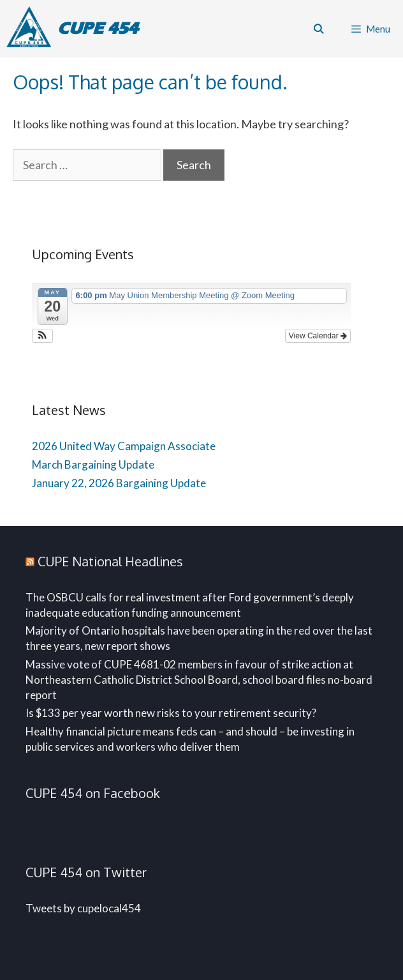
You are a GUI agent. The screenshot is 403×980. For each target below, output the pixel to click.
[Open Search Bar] (318, 29)
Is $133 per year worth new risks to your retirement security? (171, 713)
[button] (42, 336)
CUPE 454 (98, 28)
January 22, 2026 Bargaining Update (119, 483)
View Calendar (318, 336)
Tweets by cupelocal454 (83, 908)
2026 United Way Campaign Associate (124, 446)
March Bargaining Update (93, 464)
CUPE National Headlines (110, 561)
